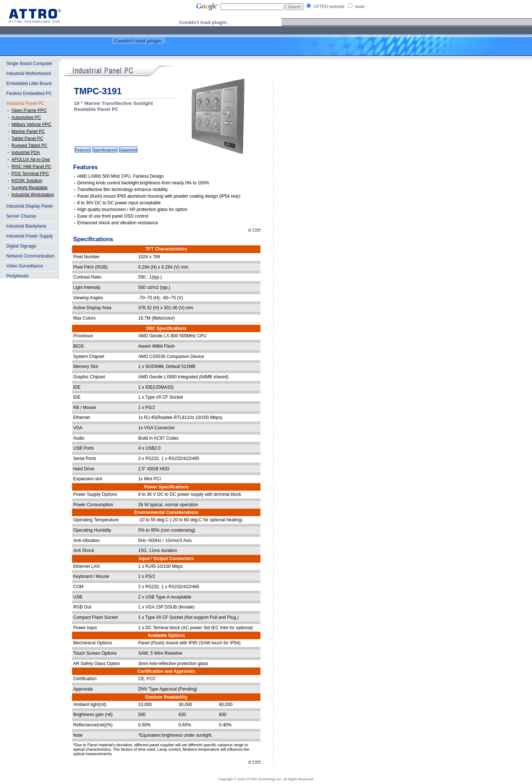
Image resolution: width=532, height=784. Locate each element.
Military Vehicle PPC (31, 125)
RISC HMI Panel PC (31, 167)
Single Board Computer (29, 64)
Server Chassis (21, 216)
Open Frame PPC (29, 110)
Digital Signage (21, 246)
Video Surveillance (25, 266)
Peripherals (18, 276)
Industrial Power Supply (30, 236)
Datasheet (128, 150)
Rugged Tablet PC (29, 146)
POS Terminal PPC (30, 174)
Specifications (105, 150)
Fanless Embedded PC (29, 93)
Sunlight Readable (30, 188)
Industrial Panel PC (25, 103)
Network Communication (30, 256)
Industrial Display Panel (29, 206)
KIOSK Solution (27, 181)
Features (83, 150)
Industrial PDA (26, 153)
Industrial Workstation (33, 195)
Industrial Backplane (26, 226)
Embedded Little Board (29, 83)
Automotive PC (26, 117)
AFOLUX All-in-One (31, 160)
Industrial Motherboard (28, 74)
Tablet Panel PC (27, 139)
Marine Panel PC (28, 132)
